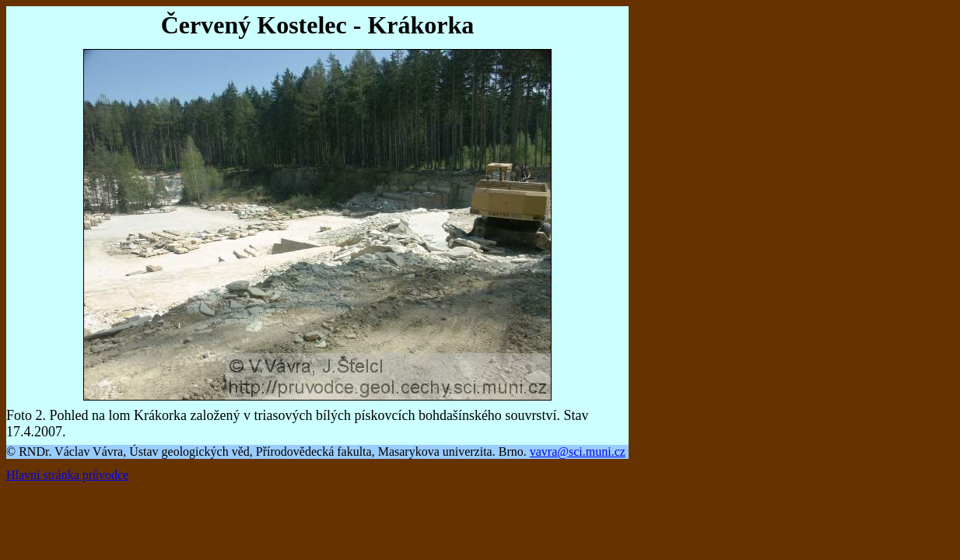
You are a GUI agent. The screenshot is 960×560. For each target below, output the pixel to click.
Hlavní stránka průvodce (67, 475)
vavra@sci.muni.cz (578, 451)
